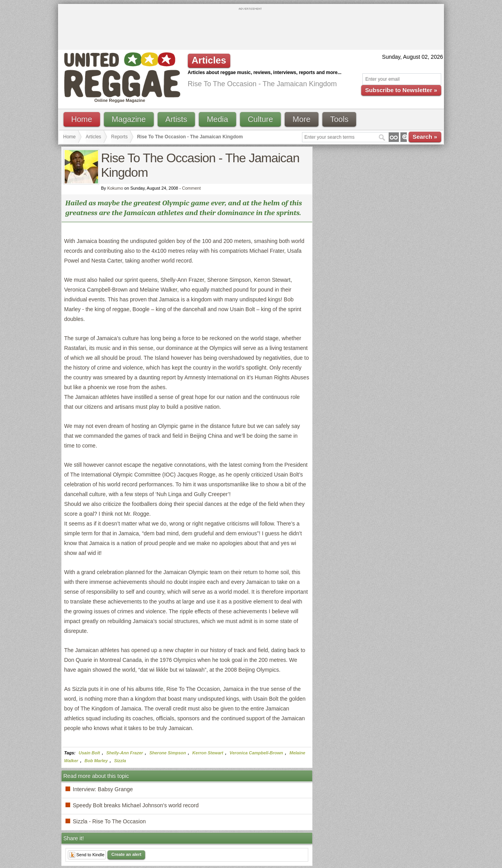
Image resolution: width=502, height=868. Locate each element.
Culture (260, 119)
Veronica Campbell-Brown (256, 753)
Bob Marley (96, 761)
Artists (176, 119)
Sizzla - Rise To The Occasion (109, 821)
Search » (425, 137)
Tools (339, 119)
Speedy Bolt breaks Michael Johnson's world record (136, 805)
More (302, 119)
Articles (94, 137)
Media (217, 119)
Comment (191, 188)
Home (82, 119)
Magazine (129, 119)
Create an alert (126, 854)
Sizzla (120, 761)
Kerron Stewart (208, 753)
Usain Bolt (89, 753)
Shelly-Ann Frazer (125, 753)
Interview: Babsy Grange (103, 789)
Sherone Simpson (168, 753)
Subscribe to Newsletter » (401, 90)
